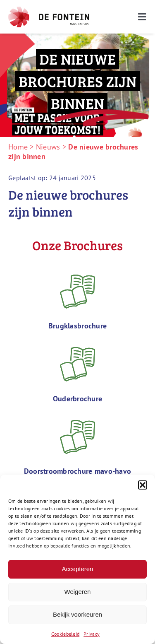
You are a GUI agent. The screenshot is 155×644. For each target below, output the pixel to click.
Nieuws (48, 147)
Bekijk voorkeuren (77, 614)
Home (18, 147)
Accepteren (78, 569)
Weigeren (78, 592)
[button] (143, 485)
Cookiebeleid (65, 634)
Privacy (92, 634)
